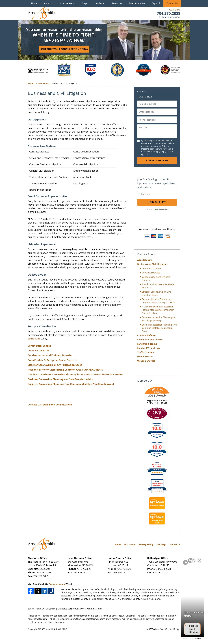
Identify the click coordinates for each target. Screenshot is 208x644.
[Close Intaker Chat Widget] (199, 559)
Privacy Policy (146, 544)
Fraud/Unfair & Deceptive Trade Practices (53, 360)
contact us (34, 339)
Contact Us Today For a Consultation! (50, 405)
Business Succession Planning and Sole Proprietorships (61, 379)
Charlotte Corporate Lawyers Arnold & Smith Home (41, 13)
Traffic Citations (146, 352)
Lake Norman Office (80, 558)
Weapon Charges (146, 361)
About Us (49, 3)
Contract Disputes (38, 350)
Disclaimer (130, 544)
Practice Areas (68, 3)
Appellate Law (145, 260)
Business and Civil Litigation (152, 264)
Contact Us (172, 3)
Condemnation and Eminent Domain (50, 355)
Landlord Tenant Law (149, 348)
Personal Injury (57, 584)
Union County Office (120, 558)
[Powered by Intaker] (185, 638)
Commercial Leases (39, 346)
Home (34, 3)
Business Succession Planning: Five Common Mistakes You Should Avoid (71, 384)
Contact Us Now (157, 160)
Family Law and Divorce (150, 340)
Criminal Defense (146, 335)
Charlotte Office (37, 558)
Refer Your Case (137, 3)
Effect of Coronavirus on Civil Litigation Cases (55, 365)
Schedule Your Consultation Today (64, 49)
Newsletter (99, 3)
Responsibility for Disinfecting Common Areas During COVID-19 (65, 370)
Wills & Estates (145, 357)
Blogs (84, 3)
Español (156, 3)
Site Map (161, 544)
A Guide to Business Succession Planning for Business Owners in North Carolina (75, 374)
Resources (117, 3)
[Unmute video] (161, 559)
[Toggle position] (194, 559)
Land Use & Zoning (147, 344)
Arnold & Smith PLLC (56, 629)
